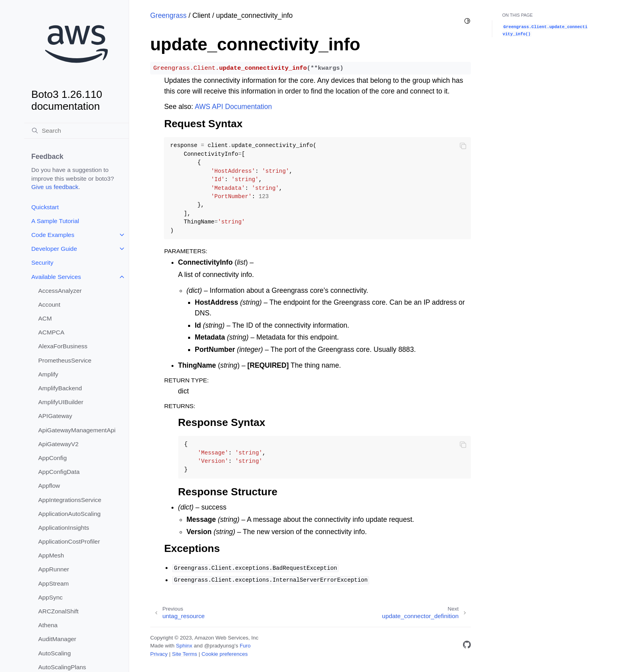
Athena (48, 625)
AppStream (54, 583)
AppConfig (53, 458)
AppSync (51, 597)
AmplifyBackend (60, 388)
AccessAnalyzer (60, 291)
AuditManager (57, 639)
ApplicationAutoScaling (70, 514)
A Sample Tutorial (55, 221)
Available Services (56, 277)
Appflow (49, 486)
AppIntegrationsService (70, 500)
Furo (245, 646)
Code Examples (53, 235)
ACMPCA (51, 332)
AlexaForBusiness (63, 346)
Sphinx (184, 646)
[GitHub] (467, 646)
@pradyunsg (219, 646)
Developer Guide (54, 249)
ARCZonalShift (59, 611)
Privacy (159, 654)
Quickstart (45, 207)
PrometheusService (65, 360)
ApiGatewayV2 (59, 444)
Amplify (48, 374)
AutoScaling (55, 653)
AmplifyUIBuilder (61, 402)
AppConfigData (59, 472)
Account (50, 304)
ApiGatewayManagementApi (77, 430)
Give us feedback (55, 187)
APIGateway (55, 416)
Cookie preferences (225, 654)
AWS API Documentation (233, 107)
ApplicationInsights (64, 528)
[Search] (76, 131)
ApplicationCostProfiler (69, 541)
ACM (45, 318)
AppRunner (54, 569)
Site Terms (184, 654)
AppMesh (51, 555)
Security (42, 262)
